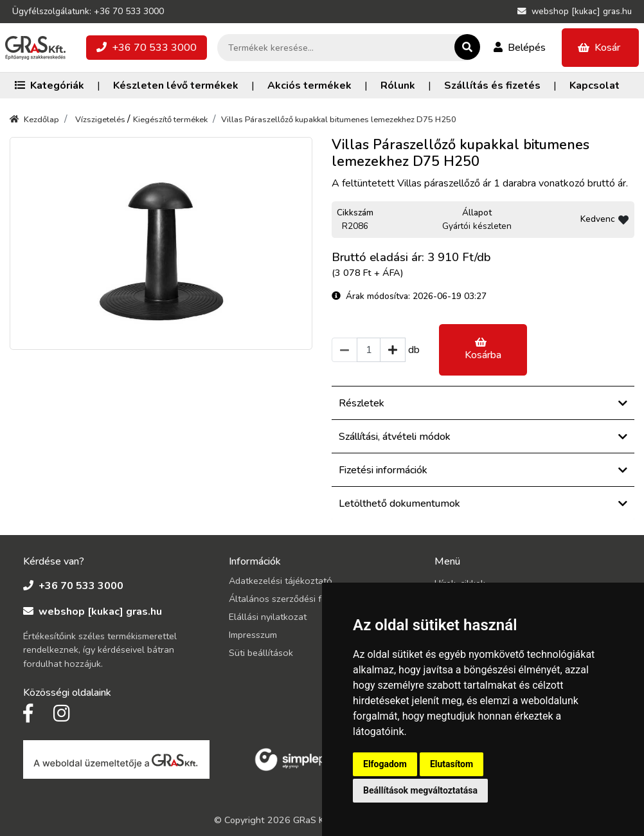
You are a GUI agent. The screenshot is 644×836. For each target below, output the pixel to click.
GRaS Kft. (313, 820)
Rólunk (398, 86)
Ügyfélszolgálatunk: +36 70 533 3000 (88, 11)
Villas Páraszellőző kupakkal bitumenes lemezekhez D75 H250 (339, 120)
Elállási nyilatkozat (268, 617)
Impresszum (253, 635)
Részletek (483, 403)
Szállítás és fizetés (492, 86)
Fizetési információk (483, 470)
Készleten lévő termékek (176, 86)
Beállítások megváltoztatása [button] (420, 790)
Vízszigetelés (101, 120)
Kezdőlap (34, 120)
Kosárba (483, 350)
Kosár (599, 48)
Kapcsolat (595, 86)
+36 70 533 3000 (147, 48)
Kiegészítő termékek (170, 120)
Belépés (520, 48)
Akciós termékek (309, 86)
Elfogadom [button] (385, 764)
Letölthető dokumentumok (483, 504)
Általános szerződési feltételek (293, 599)
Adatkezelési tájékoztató (281, 581)
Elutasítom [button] (452, 764)
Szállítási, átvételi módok (483, 437)
